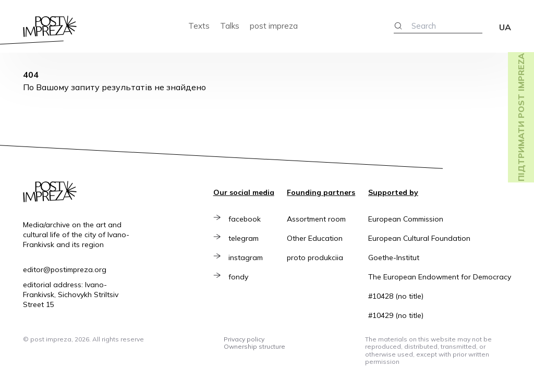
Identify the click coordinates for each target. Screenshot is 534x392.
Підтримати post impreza (521, 117)
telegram (246, 238)
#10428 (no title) (396, 296)
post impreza (274, 26)
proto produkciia (315, 258)
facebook (247, 219)
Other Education (315, 238)
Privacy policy (244, 339)
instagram (248, 258)
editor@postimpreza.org (65, 269)
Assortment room (316, 219)
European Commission (406, 219)
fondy (241, 277)
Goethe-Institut (394, 258)
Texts (199, 26)
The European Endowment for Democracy (440, 277)
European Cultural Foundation (419, 238)
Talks (230, 26)
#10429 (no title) (396, 315)
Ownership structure (254, 346)
